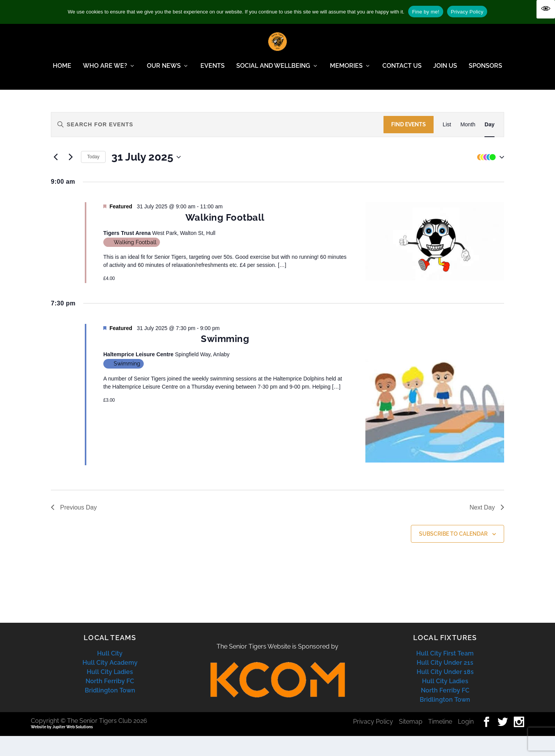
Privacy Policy (373, 742)
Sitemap (411, 742)
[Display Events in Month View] (468, 145)
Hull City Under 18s (445, 692)
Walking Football (225, 237)
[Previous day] (55, 177)
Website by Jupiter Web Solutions (62, 747)
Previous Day (74, 527)
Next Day (487, 527)
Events (213, 71)
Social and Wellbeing (273, 71)
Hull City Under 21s (445, 683)
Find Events (409, 144)
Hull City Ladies (110, 692)
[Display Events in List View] (447, 145)
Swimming (225, 359)
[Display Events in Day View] (489, 145)
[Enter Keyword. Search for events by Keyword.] (217, 145)
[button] (489, 177)
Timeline (440, 742)
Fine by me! (426, 12)
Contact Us (402, 71)
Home (62, 71)
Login (466, 742)
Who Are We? (105, 71)
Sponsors (485, 71)
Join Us (445, 71)
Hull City (110, 673)
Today (93, 177)
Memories (346, 71)
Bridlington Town (110, 710)
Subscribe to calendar (453, 554)
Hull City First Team (445, 673)
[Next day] (71, 177)
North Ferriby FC (110, 701)
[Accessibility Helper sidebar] (546, 9)
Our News (164, 71)
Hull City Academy (110, 683)
